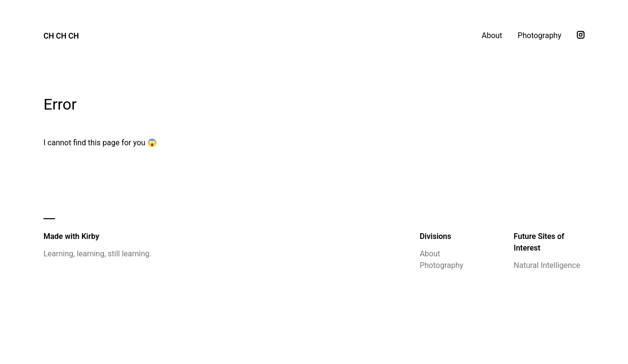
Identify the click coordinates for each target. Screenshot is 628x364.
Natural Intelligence (547, 265)
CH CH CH (61, 36)
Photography (540, 35)
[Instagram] (581, 36)
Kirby (90, 236)
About (492, 35)
